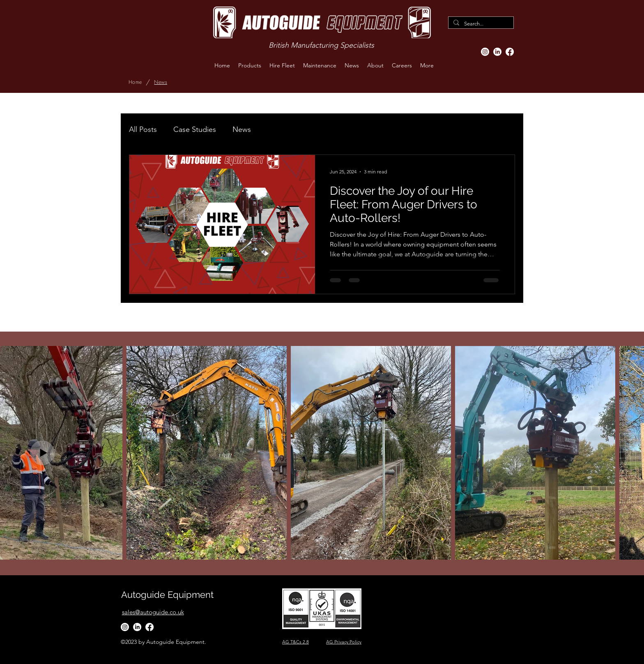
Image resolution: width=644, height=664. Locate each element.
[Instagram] (485, 52)
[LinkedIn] (497, 52)
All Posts (143, 129)
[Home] (135, 82)
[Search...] (480, 24)
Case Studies (195, 129)
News (242, 129)
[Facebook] (510, 52)
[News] (160, 82)
